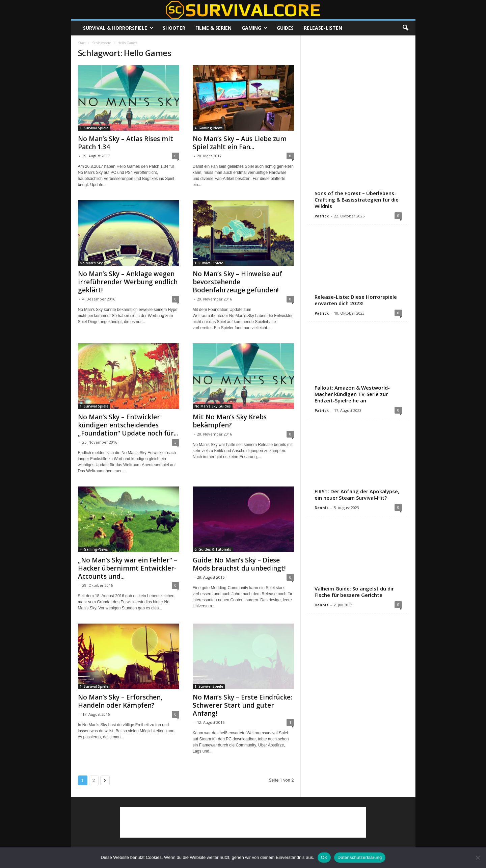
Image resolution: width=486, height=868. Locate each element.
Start (82, 43)
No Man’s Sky (91, 263)
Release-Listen (323, 28)
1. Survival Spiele (94, 128)
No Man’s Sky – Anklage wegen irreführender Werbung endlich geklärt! (128, 282)
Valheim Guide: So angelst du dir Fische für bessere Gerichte (354, 592)
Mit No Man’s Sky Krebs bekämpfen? (230, 421)
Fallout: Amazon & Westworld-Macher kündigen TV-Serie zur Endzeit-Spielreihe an (352, 394)
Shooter (174, 28)
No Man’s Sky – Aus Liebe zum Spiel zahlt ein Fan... (240, 143)
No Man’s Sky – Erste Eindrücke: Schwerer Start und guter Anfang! (242, 705)
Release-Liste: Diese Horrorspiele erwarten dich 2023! (356, 300)
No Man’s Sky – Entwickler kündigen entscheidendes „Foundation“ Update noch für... (128, 425)
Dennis (321, 508)
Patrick (322, 216)
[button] (405, 28)
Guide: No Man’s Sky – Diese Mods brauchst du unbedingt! (239, 564)
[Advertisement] (358, 84)
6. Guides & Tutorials (213, 549)
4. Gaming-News (209, 128)
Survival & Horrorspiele (118, 28)
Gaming (254, 28)
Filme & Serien (213, 28)
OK (324, 857)
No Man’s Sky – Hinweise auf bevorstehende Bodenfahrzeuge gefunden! (237, 282)
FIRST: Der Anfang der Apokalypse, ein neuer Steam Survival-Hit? (357, 494)
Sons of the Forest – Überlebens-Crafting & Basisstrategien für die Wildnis (357, 200)
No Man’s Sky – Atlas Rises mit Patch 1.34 (126, 143)
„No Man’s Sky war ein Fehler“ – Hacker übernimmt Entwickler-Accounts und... (128, 568)
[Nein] (478, 858)
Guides (285, 28)
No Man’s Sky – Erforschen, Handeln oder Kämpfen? (120, 701)
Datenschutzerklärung (360, 857)
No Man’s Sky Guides (213, 406)
